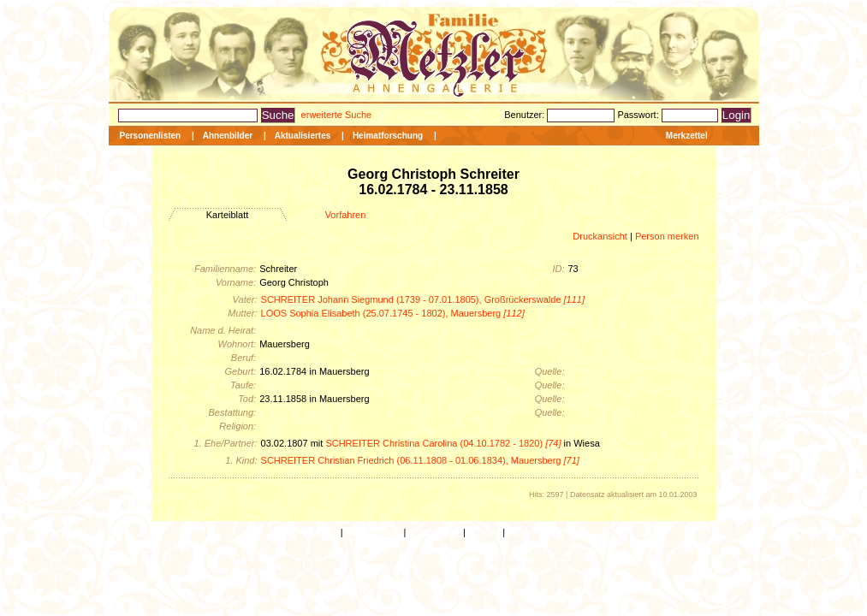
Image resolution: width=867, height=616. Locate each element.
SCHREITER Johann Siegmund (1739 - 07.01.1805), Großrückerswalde (423, 299)
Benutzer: (526, 115)
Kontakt (484, 532)
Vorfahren (346, 215)
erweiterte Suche (337, 115)
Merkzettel (687, 136)
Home (325, 532)
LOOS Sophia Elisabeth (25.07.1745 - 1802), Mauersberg (393, 313)
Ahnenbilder (228, 136)
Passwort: (639, 115)
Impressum (531, 532)
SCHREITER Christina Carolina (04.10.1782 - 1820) (443, 443)
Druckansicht (600, 236)
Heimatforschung (388, 136)
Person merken (667, 236)
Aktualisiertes (303, 136)
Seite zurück (434, 532)
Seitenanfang (374, 532)
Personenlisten (151, 136)
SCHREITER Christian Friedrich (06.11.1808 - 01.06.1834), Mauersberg (420, 460)
